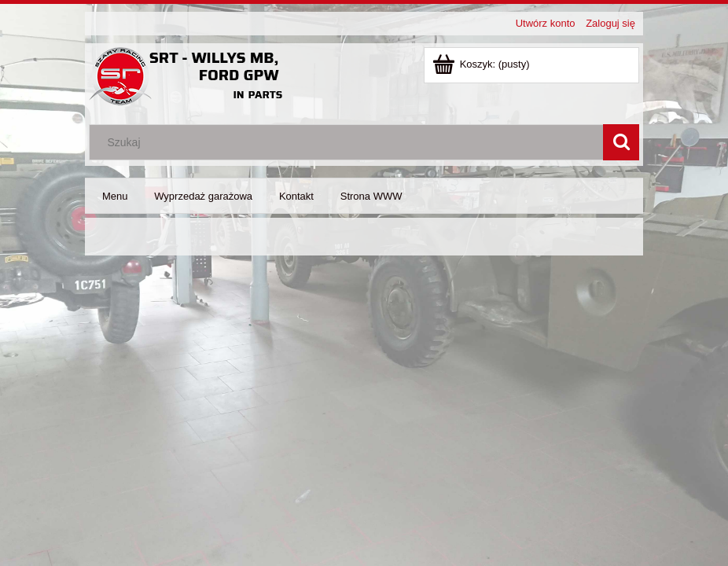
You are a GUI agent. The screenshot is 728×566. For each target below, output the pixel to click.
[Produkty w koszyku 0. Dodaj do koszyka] (482, 64)
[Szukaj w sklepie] (350, 142)
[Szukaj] (621, 142)
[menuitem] (115, 196)
